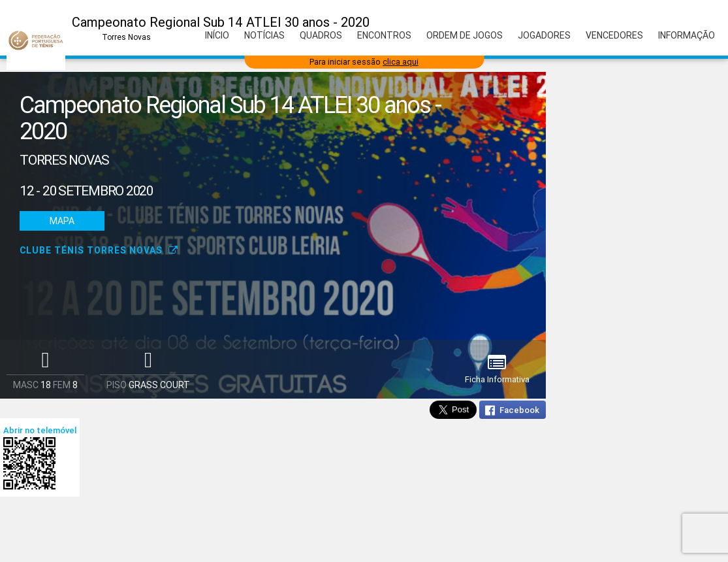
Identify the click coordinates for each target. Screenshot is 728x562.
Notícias (264, 35)
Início (217, 35)
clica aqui (401, 62)
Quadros (321, 35)
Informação (687, 35)
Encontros (384, 35)
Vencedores (614, 35)
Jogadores (544, 35)
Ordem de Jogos (465, 35)
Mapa (62, 221)
